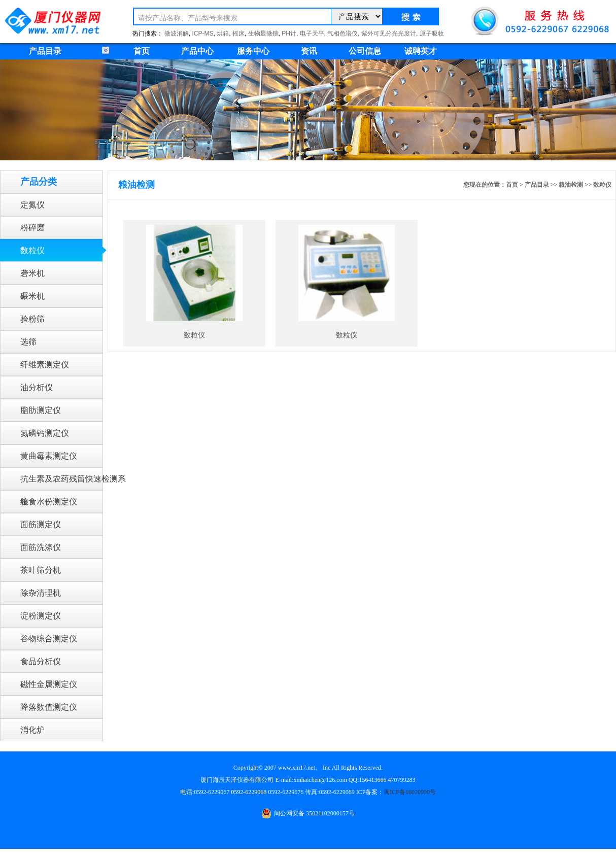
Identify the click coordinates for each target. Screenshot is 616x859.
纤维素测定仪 (45, 365)
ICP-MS (203, 33)
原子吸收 (432, 33)
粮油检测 (571, 185)
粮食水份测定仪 (49, 502)
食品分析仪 (41, 661)
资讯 (309, 51)
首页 (142, 51)
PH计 (289, 33)
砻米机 (32, 273)
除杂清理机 (41, 593)
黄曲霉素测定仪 (49, 456)
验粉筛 (32, 319)
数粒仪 (32, 250)
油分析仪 (37, 387)
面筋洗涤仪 (41, 547)
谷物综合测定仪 (49, 639)
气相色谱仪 (343, 33)
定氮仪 (32, 205)
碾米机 (32, 296)
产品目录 (537, 185)
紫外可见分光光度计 (389, 33)
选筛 (28, 342)
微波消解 (177, 33)
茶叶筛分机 (41, 570)
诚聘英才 (421, 51)
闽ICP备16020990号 (410, 792)
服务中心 (253, 51)
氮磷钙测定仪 (45, 433)
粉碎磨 (32, 228)
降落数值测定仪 (49, 707)
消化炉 (32, 730)
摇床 (238, 33)
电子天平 (312, 33)
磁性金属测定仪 (49, 684)
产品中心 (197, 51)
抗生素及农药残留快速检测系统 (73, 482)
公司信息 (365, 51)
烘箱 (223, 33)
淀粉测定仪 (41, 616)
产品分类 (39, 182)
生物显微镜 (263, 33)
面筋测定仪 (41, 524)
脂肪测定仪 (41, 410)
